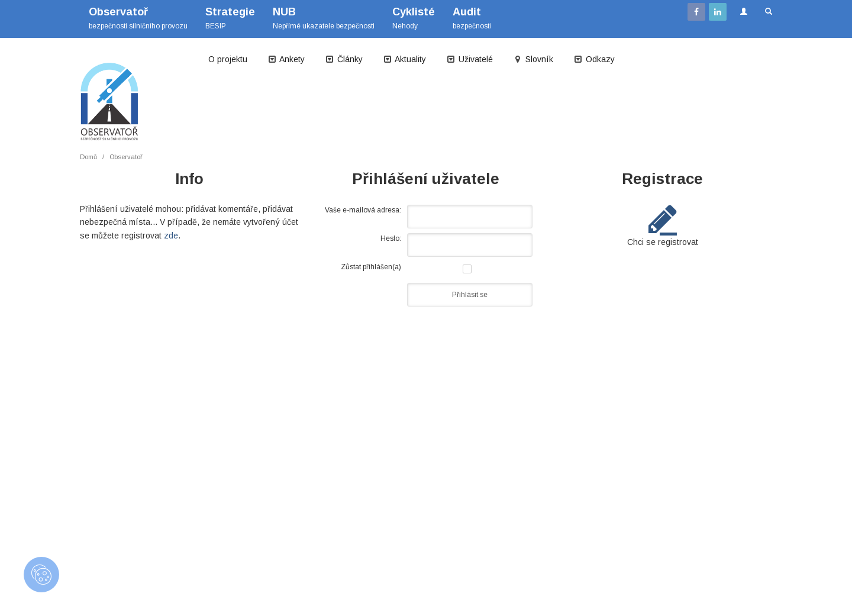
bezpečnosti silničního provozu (138, 18)
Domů (88, 157)
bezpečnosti (472, 18)
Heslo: (391, 238)
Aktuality (404, 59)
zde (171, 236)
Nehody (414, 18)
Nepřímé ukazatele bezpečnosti (324, 18)
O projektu (228, 59)
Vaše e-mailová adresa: (363, 210)
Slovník (533, 59)
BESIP (230, 18)
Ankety (286, 59)
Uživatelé (469, 59)
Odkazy (594, 59)
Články (344, 59)
